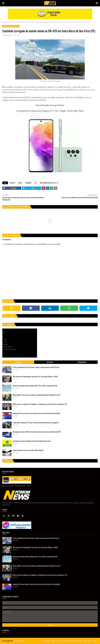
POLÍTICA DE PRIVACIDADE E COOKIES (72, 641)
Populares (18, 362)
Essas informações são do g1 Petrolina (50, 105)
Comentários (82, 362)
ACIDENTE (12, 183)
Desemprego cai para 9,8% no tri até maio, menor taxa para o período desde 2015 (37, 432)
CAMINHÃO (28, 183)
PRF (36, 183)
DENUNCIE (47, 641)
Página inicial (7, 22)
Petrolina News (9, 35)
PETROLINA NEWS (19, 641)
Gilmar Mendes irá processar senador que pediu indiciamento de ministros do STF (37, 395)
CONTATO (95, 641)
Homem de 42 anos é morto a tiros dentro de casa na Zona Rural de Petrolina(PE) (36, 413)
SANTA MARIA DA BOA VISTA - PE (23, 22)
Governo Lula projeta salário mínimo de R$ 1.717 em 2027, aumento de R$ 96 (35, 386)
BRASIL (20, 183)
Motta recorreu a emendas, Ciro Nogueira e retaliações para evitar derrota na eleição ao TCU (40, 404)
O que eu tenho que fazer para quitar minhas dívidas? (28, 450)
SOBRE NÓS (87, 641)
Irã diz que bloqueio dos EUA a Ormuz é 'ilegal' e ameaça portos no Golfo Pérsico (36, 367)
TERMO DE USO (55, 641)
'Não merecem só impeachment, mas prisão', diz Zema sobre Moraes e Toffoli (35, 376)
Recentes (50, 362)
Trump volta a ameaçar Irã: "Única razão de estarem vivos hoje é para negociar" (36, 423)
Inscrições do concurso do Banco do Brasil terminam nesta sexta (32, 441)
